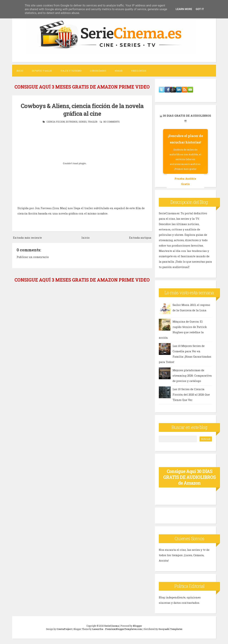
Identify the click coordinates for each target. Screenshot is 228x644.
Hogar (119, 71)
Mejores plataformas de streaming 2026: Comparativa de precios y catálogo (192, 375)
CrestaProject (64, 629)
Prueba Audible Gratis (185, 181)
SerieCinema (112, 626)
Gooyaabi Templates (170, 629)
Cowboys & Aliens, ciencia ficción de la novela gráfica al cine (82, 110)
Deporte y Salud (42, 71)
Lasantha (98, 629)
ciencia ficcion (56, 122)
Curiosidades (98, 71)
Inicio (20, 71)
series (83, 122)
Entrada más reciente (27, 238)
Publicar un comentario (33, 257)
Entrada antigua (140, 238)
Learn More (184, 9)
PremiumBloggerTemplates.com (124, 629)
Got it (200, 9)
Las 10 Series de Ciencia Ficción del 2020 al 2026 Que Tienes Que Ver (191, 394)
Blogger (137, 626)
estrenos (72, 122)
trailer (93, 122)
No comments (111, 122)
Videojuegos (139, 71)
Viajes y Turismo (71, 71)
